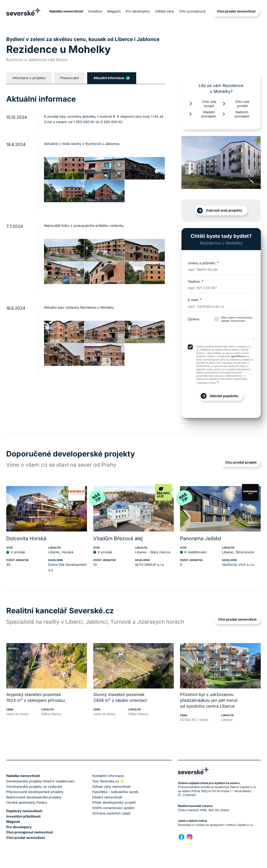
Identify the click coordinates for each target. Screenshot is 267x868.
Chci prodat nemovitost (236, 11)
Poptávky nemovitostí (24, 811)
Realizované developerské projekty (34, 797)
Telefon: (196, 282)
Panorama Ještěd (201, 538)
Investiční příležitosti (23, 816)
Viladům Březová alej (118, 538)
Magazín (114, 11)
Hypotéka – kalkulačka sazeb (115, 792)
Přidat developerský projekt (114, 802)
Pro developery (138, 11)
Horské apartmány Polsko (27, 802)
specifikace (238, 356)
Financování (69, 78)
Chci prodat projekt (241, 462)
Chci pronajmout (192, 11)
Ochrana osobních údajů (111, 813)
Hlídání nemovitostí (107, 797)
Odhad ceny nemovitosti (111, 787)
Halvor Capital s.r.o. (240, 825)
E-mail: (195, 300)
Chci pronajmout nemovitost (30, 832)
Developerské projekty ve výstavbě (34, 787)
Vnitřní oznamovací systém (113, 808)
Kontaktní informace (108, 776)
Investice (95, 11)
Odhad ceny (165, 11)
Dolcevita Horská (26, 538)
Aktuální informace (112, 78)
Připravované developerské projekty (35, 792)
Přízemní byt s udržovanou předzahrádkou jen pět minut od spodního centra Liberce (209, 700)
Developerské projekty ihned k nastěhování (40, 781)
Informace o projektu (29, 78)
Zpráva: (194, 319)
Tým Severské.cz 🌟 (108, 781)
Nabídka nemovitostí (66, 11)
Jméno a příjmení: (203, 263)
